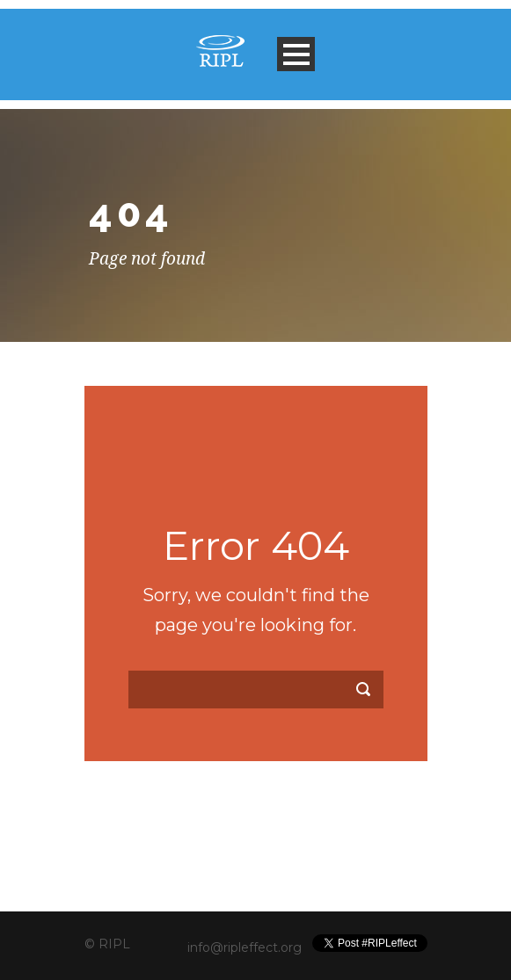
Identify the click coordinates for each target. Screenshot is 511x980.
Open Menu (296, 54)
